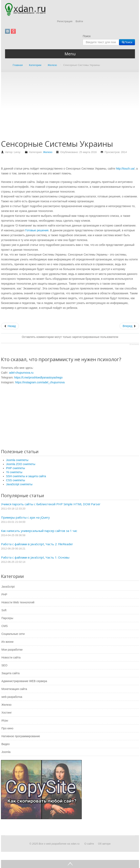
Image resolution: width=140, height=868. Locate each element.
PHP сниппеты (16, 468)
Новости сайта (11, 657)
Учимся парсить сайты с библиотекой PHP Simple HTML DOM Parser (51, 504)
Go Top (70, 864)
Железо (48, 152)
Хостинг (7, 713)
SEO (4, 665)
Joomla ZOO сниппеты (21, 464)
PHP (4, 594)
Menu (70, 54)
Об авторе (104, 844)
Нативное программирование (21, 736)
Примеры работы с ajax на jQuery (25, 517)
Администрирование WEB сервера (24, 681)
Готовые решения (37, 230)
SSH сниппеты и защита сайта (26, 476)
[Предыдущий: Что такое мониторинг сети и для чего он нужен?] (10, 326)
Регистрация (65, 21)
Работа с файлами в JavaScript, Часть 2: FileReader (37, 544)
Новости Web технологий (18, 602)
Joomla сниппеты (17, 460)
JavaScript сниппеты (19, 484)
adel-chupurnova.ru (21, 373)
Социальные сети (13, 634)
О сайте (89, 844)
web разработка (12, 697)
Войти (79, 21)
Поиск (87, 36)
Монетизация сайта (14, 689)
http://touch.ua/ (125, 169)
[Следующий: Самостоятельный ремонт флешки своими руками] (129, 326)
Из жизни (7, 642)
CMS (5, 626)
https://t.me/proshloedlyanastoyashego (38, 377)
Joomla (6, 752)
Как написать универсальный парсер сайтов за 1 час (39, 531)
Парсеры (7, 618)
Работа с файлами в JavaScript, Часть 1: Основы (35, 557)
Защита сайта (10, 673)
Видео (6, 744)
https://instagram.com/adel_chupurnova (40, 382)
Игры (5, 720)
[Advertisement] (71, 108)
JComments (134, 344)
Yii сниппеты (14, 472)
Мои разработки (12, 650)
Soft (4, 610)
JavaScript (8, 587)
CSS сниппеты (16, 480)
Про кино (7, 728)
